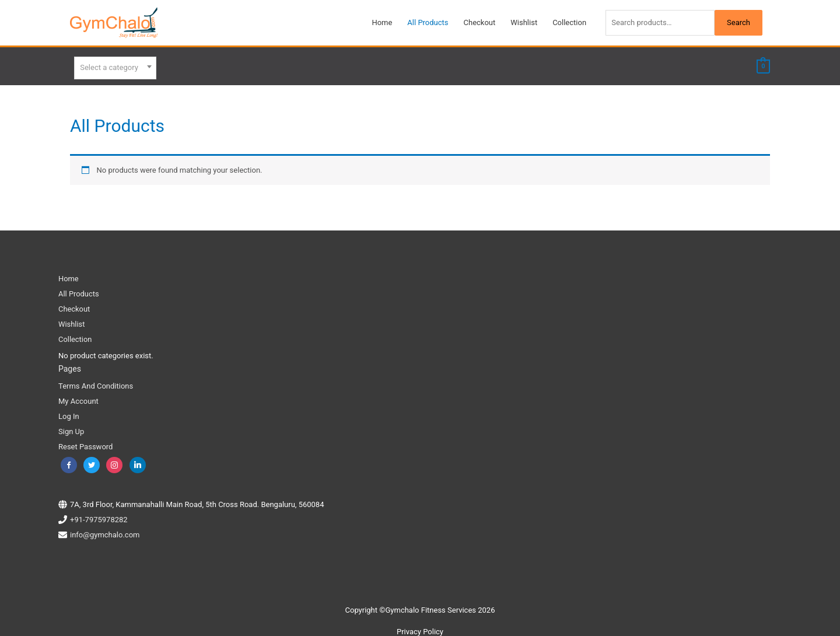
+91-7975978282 (99, 516)
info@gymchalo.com (105, 531)
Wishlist (72, 321)
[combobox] (115, 66)
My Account (78, 398)
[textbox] (115, 67)
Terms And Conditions (96, 383)
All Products (79, 291)
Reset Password (85, 444)
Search (738, 22)
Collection (75, 336)
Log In (69, 413)
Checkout (74, 306)
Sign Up (71, 429)
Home (69, 276)
